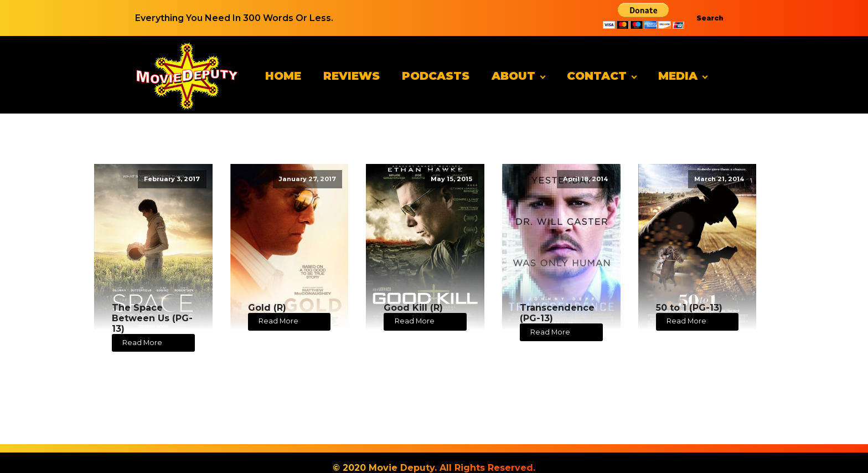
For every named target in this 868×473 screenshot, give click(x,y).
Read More (142, 343)
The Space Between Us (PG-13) (152, 318)
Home (283, 76)
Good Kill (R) (413, 308)
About (513, 76)
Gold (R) (267, 308)
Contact (597, 76)
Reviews (352, 76)
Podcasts (436, 76)
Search (710, 18)
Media (678, 76)
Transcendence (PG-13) (557, 313)
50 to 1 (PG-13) (689, 308)
